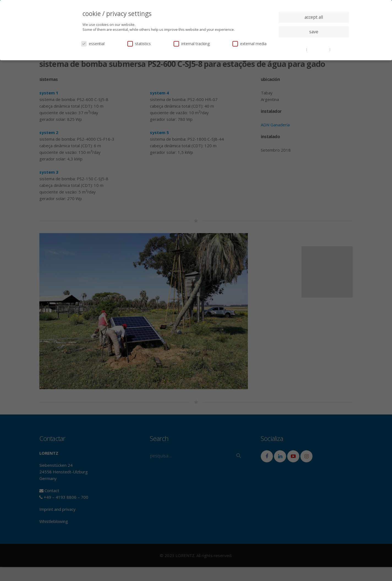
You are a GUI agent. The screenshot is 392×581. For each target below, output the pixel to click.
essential (93, 44)
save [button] (314, 32)
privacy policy (319, 49)
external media (250, 44)
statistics (139, 44)
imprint (337, 49)
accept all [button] (314, 17)
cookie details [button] (295, 49)
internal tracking (192, 44)
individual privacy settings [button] (314, 43)
